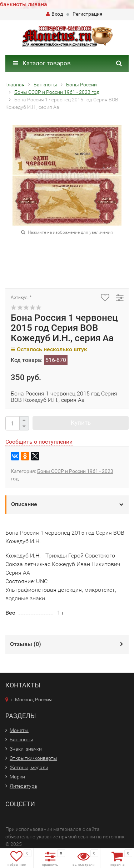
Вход (54, 14)
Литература (23, 786)
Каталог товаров (42, 63)
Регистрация (88, 14)
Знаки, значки (26, 749)
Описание (24, 504)
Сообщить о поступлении (39, 442)
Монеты (19, 730)
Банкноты (21, 740)
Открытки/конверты (33, 758)
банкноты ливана (24, 4)
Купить (81, 423)
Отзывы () (26, 644)
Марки (17, 777)
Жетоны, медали (29, 767)
